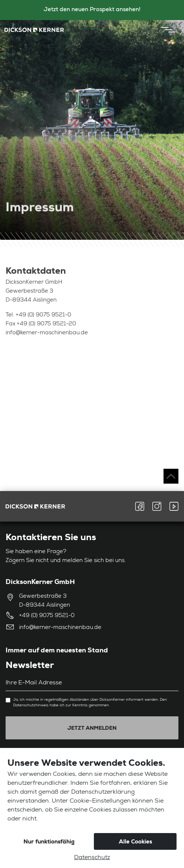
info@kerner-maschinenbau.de (47, 334)
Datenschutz (92, 858)
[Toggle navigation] (166, 30)
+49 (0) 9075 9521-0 (43, 316)
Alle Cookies (135, 842)
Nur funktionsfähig (49, 842)
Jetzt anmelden (92, 728)
